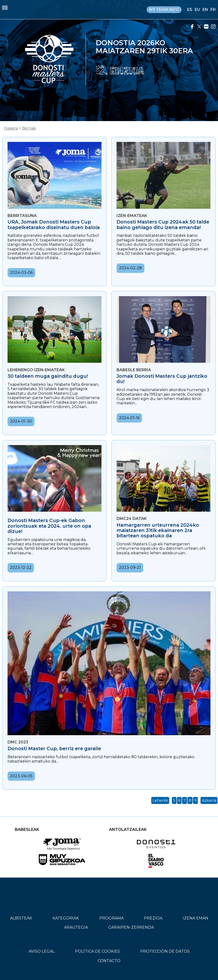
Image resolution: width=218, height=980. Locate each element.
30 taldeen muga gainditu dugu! (48, 376)
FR (213, 10)
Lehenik (160, 800)
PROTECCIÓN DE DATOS (165, 951)
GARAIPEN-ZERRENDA (131, 927)
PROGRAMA (111, 918)
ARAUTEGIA (76, 927)
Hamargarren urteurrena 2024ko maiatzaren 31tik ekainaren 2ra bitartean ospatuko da (158, 530)
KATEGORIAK (66, 918)
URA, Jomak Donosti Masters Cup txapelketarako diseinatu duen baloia (54, 224)
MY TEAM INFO (164, 10)
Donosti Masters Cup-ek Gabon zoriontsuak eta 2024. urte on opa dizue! (49, 526)
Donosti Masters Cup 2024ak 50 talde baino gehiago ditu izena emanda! (163, 224)
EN (205, 10)
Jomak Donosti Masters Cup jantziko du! (162, 379)
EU (197, 10)
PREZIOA (153, 918)
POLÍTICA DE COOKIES (97, 951)
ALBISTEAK (21, 918)
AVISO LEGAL (42, 951)
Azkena (209, 800)
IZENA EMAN (196, 918)
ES (190, 10)
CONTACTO (109, 961)
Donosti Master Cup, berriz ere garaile (54, 749)
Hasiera (11, 128)
